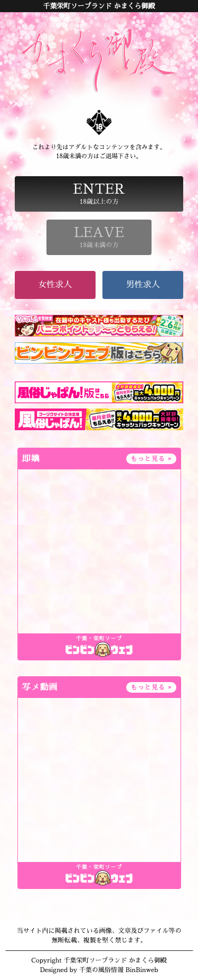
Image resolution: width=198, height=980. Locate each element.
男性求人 (143, 285)
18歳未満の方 (99, 237)
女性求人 (55, 285)
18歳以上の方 (99, 194)
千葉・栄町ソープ (99, 639)
